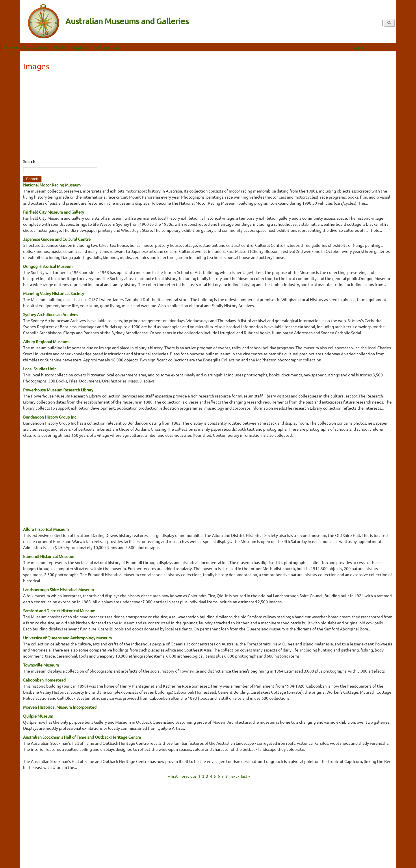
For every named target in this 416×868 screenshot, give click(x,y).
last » (245, 776)
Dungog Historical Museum (48, 266)
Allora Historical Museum (46, 529)
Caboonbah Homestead (44, 680)
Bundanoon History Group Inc (50, 417)
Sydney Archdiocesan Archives (51, 314)
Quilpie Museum (38, 716)
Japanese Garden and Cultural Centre (57, 239)
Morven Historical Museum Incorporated (60, 707)
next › (234, 776)
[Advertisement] (208, 117)
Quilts (80, 47)
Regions (100, 47)
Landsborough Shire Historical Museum (58, 589)
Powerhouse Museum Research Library (58, 390)
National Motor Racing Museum (52, 185)
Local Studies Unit (40, 369)
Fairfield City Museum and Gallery (54, 212)
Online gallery (128, 47)
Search (29, 161)
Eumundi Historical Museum (49, 556)
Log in (379, 47)
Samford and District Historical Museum (59, 611)
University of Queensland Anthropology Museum (67, 638)
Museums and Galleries (46, 47)
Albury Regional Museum (46, 341)
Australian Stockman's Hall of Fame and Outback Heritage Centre (82, 737)
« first (173, 776)
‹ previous (188, 776)
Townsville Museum (41, 665)
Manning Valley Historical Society (54, 293)
